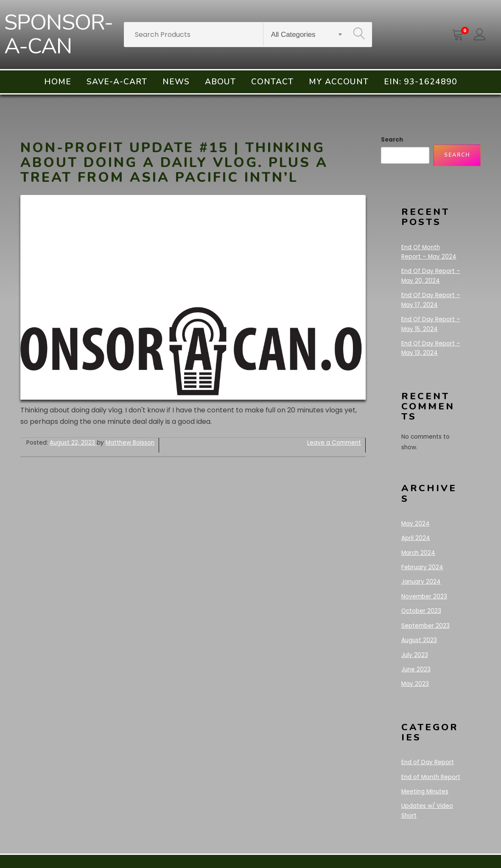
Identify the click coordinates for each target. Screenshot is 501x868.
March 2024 (418, 553)
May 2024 (416, 524)
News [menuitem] (176, 82)
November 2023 (424, 597)
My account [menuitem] (339, 82)
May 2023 (415, 684)
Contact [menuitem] (272, 82)
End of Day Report (428, 762)
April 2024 (416, 538)
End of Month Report (431, 777)
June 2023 (416, 669)
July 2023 (415, 655)
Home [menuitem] (58, 82)
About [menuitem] (220, 82)
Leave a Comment (334, 443)
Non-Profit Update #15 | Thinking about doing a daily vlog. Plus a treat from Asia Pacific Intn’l (174, 163)
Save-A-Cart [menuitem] (117, 82)
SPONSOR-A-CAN (59, 35)
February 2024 (422, 567)
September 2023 (425, 626)
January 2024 (421, 582)
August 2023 (419, 640)
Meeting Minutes (425, 791)
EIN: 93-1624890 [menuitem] (421, 82)
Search (392, 140)
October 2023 (421, 611)
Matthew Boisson (130, 443)
